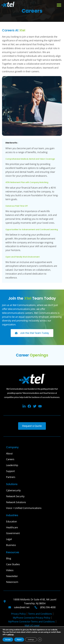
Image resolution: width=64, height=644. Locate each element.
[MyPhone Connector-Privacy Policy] (32, 618)
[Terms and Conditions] (40, 614)
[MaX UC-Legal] (32, 625)
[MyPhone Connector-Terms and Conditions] (32, 622)
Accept (8, 640)
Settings (31, 640)
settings (10, 635)
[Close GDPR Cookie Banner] (40, 640)
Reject (19, 640)
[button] (59, 5)
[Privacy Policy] (18, 614)
